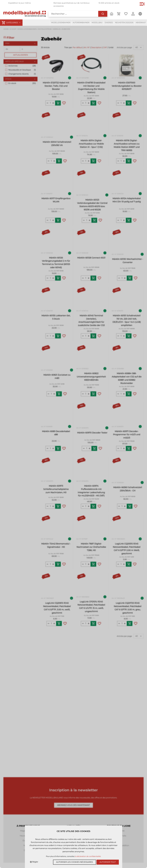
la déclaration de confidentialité (88, 856)
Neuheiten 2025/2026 (124, 23)
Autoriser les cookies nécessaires (75, 862)
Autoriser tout (108, 862)
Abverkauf (141, 23)
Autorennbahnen (81, 23)
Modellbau (97, 23)
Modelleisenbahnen (61, 23)
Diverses (109, 23)
